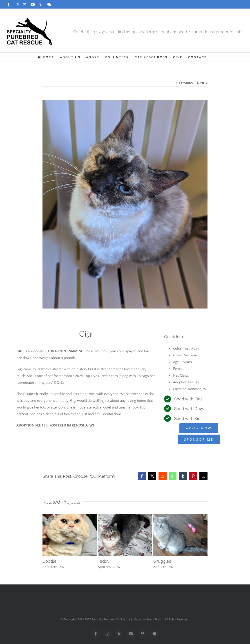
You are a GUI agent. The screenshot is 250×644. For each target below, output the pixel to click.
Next (201, 83)
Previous (186, 83)
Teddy (104, 561)
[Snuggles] (180, 516)
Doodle (49, 561)
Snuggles (162, 561)
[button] (46, 542)
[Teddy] (125, 516)
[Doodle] (70, 516)
